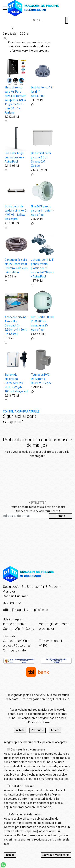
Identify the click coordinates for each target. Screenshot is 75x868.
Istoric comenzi (14, 624)
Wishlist (20, 629)
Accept (55, 730)
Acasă (42, 421)
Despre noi (23, 646)
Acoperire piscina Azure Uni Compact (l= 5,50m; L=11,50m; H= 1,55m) (16, 325)
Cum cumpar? (13, 641)
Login (50, 624)
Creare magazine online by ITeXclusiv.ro (44, 699)
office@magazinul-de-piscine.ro (25, 610)
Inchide (20, 730)
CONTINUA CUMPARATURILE (21, 411)
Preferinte (37, 730)
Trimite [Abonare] (60, 516)
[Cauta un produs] (67, 20)
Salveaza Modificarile (56, 855)
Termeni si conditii (51, 641)
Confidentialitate (14, 650)
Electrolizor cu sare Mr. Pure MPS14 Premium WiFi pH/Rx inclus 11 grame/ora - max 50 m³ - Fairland (15, 100)
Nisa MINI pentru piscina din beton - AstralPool (42, 211)
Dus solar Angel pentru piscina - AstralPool (14, 157)
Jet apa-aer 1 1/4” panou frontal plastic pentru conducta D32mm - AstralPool (42, 268)
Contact (9, 629)
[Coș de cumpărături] (16, 30)
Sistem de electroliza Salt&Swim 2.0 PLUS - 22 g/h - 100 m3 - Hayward (16, 383)
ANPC (43, 646)
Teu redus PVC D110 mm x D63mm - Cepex (41, 379)
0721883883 (12, 603)
